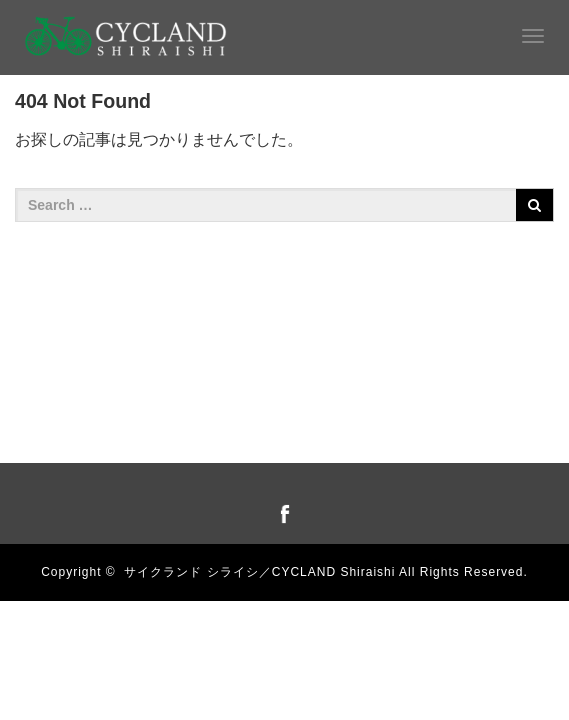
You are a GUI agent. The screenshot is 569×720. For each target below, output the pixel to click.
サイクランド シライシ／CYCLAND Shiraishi (259, 572)
